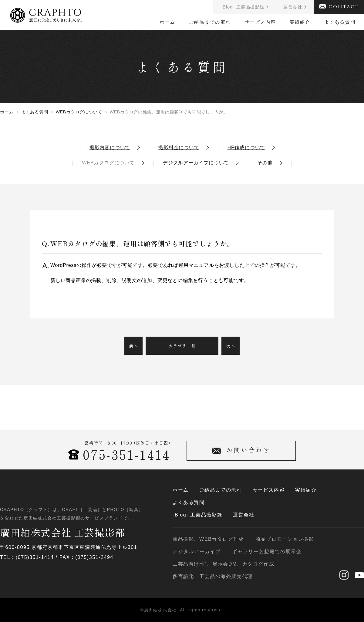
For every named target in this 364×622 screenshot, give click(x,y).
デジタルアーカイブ (197, 552)
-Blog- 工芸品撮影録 (197, 515)
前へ (133, 346)
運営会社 (244, 515)
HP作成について (246, 148)
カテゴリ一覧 (182, 346)
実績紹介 (300, 22)
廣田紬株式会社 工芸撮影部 (63, 532)
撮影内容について (110, 148)
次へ (231, 346)
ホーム (167, 22)
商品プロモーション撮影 (285, 539)
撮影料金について (179, 148)
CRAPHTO (46, 13)
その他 (265, 163)
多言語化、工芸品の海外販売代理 (213, 577)
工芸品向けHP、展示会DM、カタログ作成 (223, 564)
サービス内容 (260, 22)
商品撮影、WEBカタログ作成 (208, 539)
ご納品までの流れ (210, 22)
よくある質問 (340, 22)
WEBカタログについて (79, 112)
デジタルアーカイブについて (196, 163)
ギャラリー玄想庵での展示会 (267, 552)
